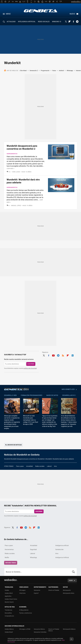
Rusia (54, 71)
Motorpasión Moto (69, 593)
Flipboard (70, 22)
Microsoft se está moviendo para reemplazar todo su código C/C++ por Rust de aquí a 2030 (31, 420)
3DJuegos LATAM (25, 629)
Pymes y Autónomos (26, 613)
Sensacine (37, 590)
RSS (63, 355)
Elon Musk (23, 71)
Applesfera (8, 596)
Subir (71, 580)
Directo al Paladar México (54, 630)
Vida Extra (22, 593)
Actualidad (29, 466)
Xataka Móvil (9, 593)
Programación (45, 71)
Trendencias (8, 610)
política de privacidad (30, 368)
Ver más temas (11, 563)
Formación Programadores (31, 395)
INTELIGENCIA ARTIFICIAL (27, 22)
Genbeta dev (16, 389)
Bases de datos (52, 395)
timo (55, 466)
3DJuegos (22, 590)
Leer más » (11, 169)
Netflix (7, 557)
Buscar (73, 572)
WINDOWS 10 (57, 22)
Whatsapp (70, 71)
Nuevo (72, 14)
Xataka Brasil (9, 632)
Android (61, 71)
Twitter (66, 22)
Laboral (49, 466)
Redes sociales (40, 466)
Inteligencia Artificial (62, 557)
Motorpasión (67, 590)
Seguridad (33, 549)
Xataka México (9, 629)
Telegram (77, 22)
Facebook (73, 22)
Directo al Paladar (54, 590)
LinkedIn (73, 355)
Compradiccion (9, 616)
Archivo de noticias (15, 445)
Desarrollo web (10, 395)
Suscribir (31, 364)
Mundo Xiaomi (9, 602)
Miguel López (16, 206)
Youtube (53, 355)
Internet (78, 71)
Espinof (36, 593)
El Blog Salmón (24, 610)
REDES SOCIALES (44, 22)
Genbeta (41, 11)
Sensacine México (39, 629)
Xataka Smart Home (11, 599)
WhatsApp (33, 557)
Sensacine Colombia (40, 632)
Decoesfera (8, 613)
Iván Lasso (16, 172)
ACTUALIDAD (11, 22)
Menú (8, 14)
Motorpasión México (69, 629)
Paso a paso (20, 466)
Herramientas (12, 154)
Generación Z (34, 71)
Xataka (7, 590)
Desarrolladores (69, 395)
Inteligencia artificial (62, 545)
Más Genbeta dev (68, 389)
